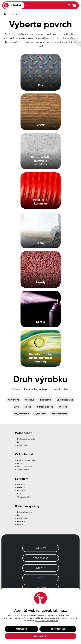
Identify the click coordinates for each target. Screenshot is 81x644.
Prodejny (21, 442)
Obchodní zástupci (25, 466)
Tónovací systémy (24, 497)
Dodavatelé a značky (26, 439)
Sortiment (15, 14)
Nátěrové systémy (25, 512)
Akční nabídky (23, 445)
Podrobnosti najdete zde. (46, 620)
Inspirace (21, 491)
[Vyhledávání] (69, 5)
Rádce (20, 494)
